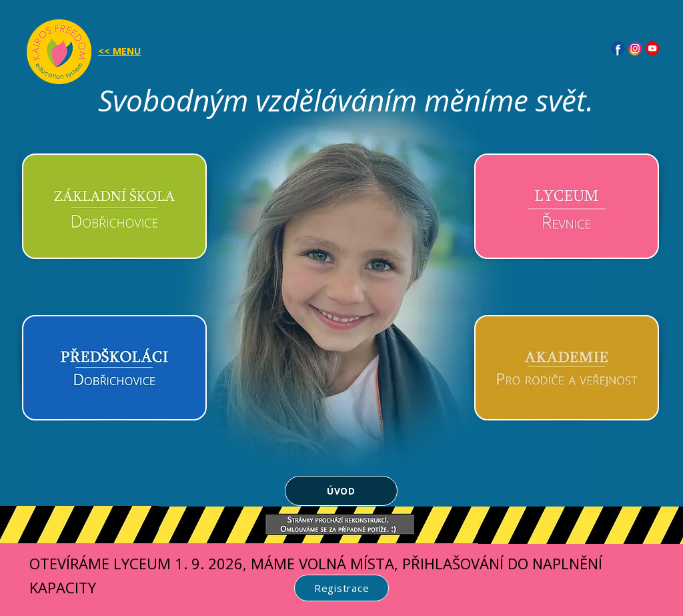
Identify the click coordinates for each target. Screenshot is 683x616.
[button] (59, 52)
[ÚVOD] (341, 491)
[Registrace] (341, 588)
